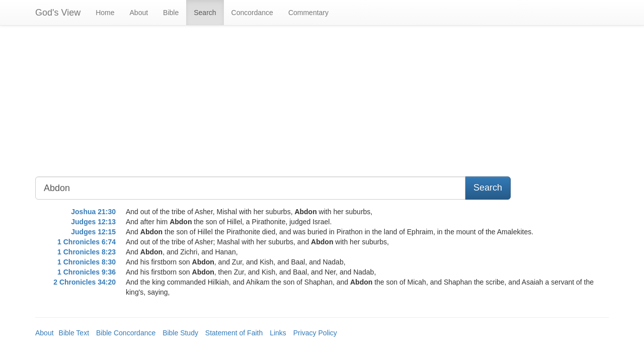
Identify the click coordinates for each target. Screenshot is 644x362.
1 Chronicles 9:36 (87, 272)
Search (205, 13)
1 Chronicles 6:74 (87, 242)
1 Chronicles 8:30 (87, 262)
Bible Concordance (126, 333)
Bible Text (74, 333)
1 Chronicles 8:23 (87, 252)
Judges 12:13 (93, 222)
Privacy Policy (315, 333)
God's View (58, 13)
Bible (171, 13)
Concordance (252, 13)
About (139, 13)
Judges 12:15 (93, 232)
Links (278, 333)
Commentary (308, 13)
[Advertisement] (249, 106)
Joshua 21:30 (93, 212)
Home (105, 13)
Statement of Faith (234, 333)
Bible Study (180, 333)
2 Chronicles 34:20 (85, 282)
